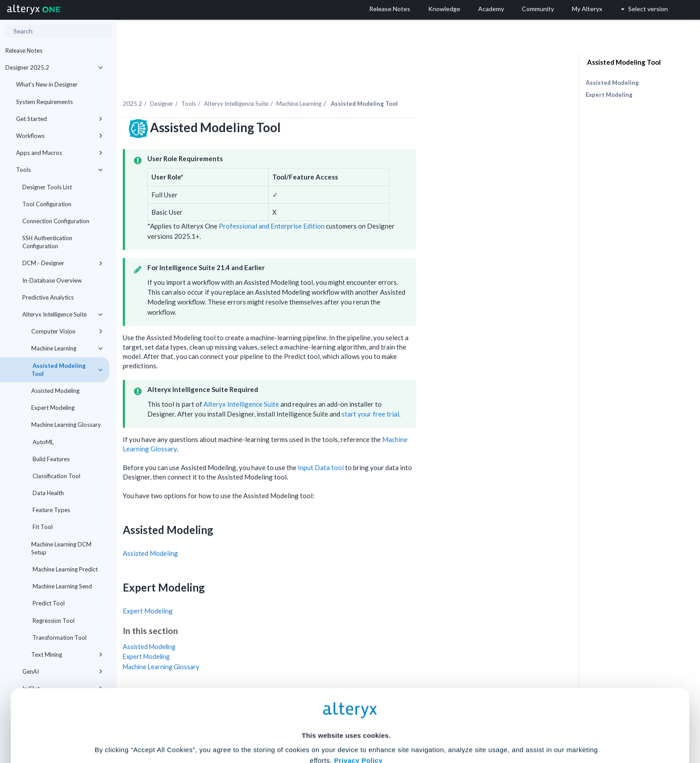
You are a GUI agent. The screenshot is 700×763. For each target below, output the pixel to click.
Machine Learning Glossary (66, 425)
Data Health (48, 493)
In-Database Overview (52, 280)
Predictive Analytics (48, 297)
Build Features (50, 459)
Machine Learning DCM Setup (61, 548)
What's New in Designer (47, 84)
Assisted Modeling (55, 391)
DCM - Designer (62, 263)
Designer (253, 84)
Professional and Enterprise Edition (363, 207)
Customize (418, 723)
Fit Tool (42, 527)
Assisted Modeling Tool (67, 370)
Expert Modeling (53, 408)
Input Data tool (412, 448)
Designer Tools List (47, 187)
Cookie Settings (346, 697)
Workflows (59, 136)
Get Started (59, 119)
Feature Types (51, 510)
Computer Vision (67, 331)
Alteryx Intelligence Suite (62, 314)
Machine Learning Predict (65, 569)
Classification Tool (56, 476)
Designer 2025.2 (54, 67)
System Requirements (44, 102)
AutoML (42, 442)
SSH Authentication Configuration (47, 242)
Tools (59, 170)
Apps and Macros (59, 153)
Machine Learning (67, 348)
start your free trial (461, 395)
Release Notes (24, 50)
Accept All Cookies (282, 723)
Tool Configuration (47, 204)
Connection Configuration (56, 221)
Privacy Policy (358, 673)
